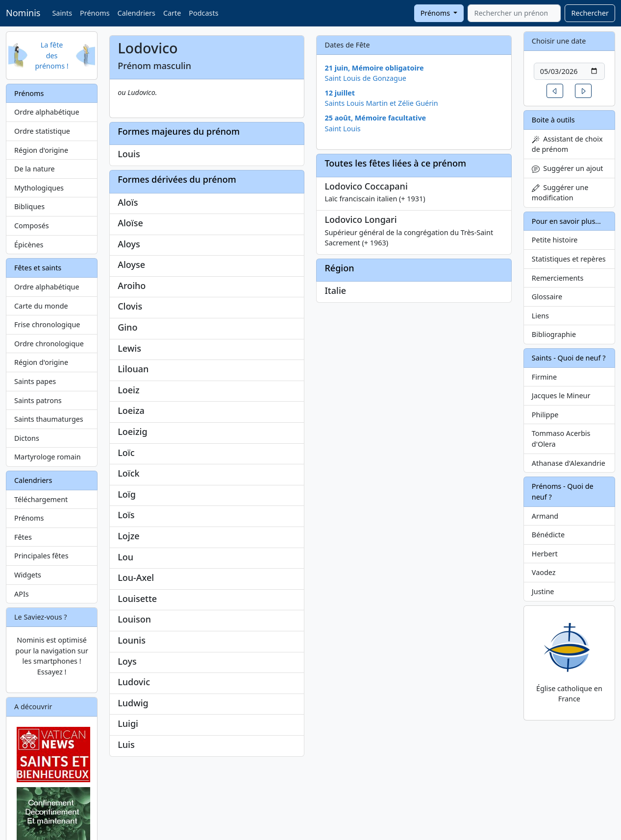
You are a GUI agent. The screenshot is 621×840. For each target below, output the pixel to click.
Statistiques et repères (569, 259)
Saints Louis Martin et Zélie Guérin (381, 103)
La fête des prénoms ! (51, 55)
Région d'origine (41, 150)
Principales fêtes (41, 556)
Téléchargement (41, 499)
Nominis (23, 13)
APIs (22, 594)
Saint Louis (342, 129)
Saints (62, 13)
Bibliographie (554, 334)
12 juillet (340, 93)
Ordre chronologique (49, 344)
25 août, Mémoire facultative (375, 118)
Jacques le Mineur (561, 396)
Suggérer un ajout (568, 168)
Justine (543, 591)
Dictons (27, 438)
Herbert (545, 554)
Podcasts (203, 13)
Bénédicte (548, 535)
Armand (545, 516)
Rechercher (590, 13)
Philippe (545, 415)
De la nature (35, 169)
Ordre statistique (42, 131)
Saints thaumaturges (49, 419)
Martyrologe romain (48, 457)
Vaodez (544, 572)
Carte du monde (41, 306)
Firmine (544, 377)
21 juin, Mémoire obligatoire (374, 68)
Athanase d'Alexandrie (569, 463)
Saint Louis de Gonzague (365, 78)
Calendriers (137, 13)
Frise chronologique (47, 324)
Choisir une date (559, 41)
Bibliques (29, 206)
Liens (540, 316)
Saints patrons (38, 400)
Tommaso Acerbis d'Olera (561, 439)
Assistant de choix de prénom (567, 144)
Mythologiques (39, 188)
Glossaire (547, 297)
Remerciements (558, 278)
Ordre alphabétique (47, 112)
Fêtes (23, 537)
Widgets (28, 575)
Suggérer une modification (560, 193)
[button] (555, 91)
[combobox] (514, 13)
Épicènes (29, 245)
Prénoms (95, 13)
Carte (172, 13)
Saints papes (35, 381)
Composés (32, 226)
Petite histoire (555, 240)
